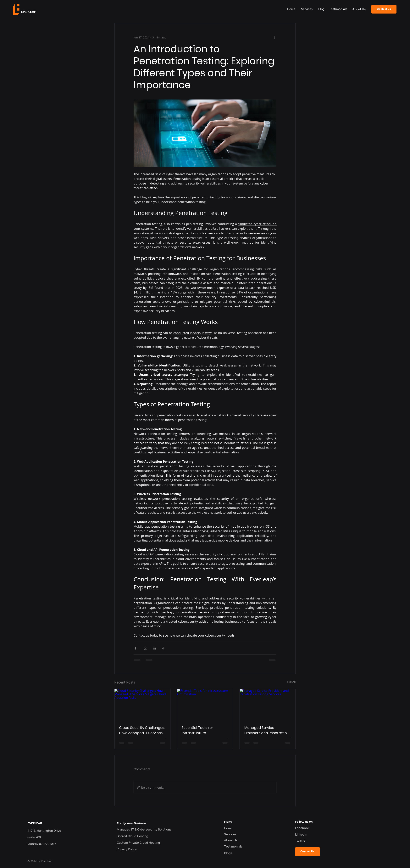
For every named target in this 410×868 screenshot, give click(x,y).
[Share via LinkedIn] (154, 648)
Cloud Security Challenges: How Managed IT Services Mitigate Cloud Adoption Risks (142, 730)
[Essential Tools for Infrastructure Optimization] (205, 705)
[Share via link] (164, 648)
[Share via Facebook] (135, 648)
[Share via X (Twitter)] (145, 648)
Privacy (127, 849)
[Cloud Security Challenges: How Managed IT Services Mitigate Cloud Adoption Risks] (142, 705)
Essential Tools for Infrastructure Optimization (197, 730)
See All (291, 682)
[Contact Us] (384, 9)
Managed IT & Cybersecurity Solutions (144, 830)
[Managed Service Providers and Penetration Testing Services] (268, 705)
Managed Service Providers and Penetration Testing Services (267, 730)
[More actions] (274, 37)
